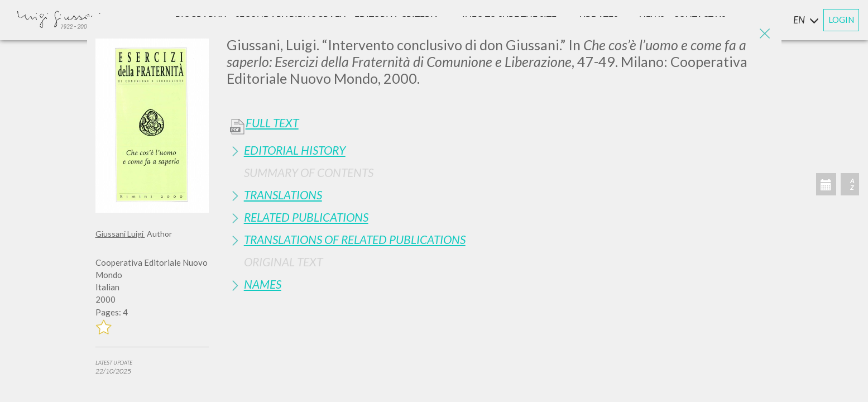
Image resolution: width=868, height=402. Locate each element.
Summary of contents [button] (309, 172)
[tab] (500, 150)
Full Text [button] (272, 123)
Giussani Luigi (120, 234)
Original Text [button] (283, 262)
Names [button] (263, 284)
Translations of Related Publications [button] (355, 239)
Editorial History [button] (295, 150)
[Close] (765, 33)
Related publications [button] (306, 217)
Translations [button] (283, 195)
